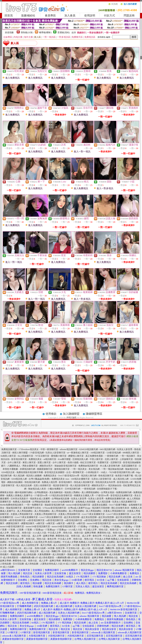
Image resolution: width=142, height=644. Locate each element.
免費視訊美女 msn (60, 479)
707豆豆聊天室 (42, 456)
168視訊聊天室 (98, 453)
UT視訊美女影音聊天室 (61, 495)
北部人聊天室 (111, 459)
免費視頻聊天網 (124, 492)
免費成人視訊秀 (49, 482)
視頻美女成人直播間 (40, 499)
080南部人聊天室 (131, 453)
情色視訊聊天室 (106, 476)
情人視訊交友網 (24, 485)
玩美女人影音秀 (125, 449)
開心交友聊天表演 (120, 508)
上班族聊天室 (126, 459)
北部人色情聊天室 (42, 485)
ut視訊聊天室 (50, 459)
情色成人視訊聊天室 (84, 482)
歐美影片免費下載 (124, 476)
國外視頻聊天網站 (24, 492)
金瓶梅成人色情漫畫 (85, 502)
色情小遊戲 (73, 462)
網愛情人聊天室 (76, 456)
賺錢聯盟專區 (94, 414)
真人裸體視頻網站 (90, 492)
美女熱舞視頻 (56, 492)
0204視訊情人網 (19, 479)
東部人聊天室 (29, 462)
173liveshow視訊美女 (28, 449)
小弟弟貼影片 (92, 472)
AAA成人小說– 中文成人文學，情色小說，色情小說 (93, 530)
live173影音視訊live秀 (69, 476)
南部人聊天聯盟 (20, 453)
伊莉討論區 (71, 417)
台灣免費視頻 (41, 492)
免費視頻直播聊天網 (115, 499)
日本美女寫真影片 (19, 499)
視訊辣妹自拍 (115, 485)
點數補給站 (28, 16)
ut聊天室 (40, 523)
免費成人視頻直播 (22, 502)
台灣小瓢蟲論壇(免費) (39, 479)
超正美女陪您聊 (72, 517)
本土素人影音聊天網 (110, 466)
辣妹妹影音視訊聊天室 (66, 466)
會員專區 (50, 16)
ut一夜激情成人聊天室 (78, 453)
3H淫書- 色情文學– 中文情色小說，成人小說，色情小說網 (101, 545)
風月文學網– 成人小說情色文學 (24, 545)
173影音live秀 (41, 495)
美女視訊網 (94, 469)
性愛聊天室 (103, 462)
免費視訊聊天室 (9, 449)
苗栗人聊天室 (44, 462)
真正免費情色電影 (94, 456)
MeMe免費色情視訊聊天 (12, 505)
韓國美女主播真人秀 (84, 495)
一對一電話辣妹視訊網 (112, 469)
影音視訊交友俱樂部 (55, 472)
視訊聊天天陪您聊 (101, 508)
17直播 (137, 527)
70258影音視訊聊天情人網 (122, 472)
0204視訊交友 (8, 472)
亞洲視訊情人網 (80, 459)
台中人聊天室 (14, 462)
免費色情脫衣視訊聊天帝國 (30, 472)
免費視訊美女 (35, 459)
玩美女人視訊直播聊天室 (124, 502)
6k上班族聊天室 (25, 456)
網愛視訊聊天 (110, 520)
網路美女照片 (46, 466)
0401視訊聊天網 (107, 449)
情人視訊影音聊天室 (80, 485)
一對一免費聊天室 (34, 505)
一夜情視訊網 (89, 489)
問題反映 (129, 16)
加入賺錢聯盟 (71, 414)
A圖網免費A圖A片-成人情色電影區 (37, 558)
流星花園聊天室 (129, 466)
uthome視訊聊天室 (69, 449)
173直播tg (82, 527)
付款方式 (109, 16)
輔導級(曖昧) (45, 32)
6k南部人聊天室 (8, 456)
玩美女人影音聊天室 (55, 453)
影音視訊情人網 (125, 482)
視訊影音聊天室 (61, 485)
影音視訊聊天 (66, 482)
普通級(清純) (64, 32)
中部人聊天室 (96, 459)
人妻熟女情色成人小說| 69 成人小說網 (58, 564)
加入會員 (70, 16)
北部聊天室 (116, 462)
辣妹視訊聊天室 (14, 508)
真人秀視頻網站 (25, 511)
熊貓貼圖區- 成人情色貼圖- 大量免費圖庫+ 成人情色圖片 (38, 554)
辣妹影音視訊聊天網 (55, 505)
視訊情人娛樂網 (34, 476)
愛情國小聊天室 (59, 456)
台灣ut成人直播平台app (79, 508)
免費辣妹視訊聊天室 (88, 466)
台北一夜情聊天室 (75, 472)
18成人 (104, 472)
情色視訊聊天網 (32, 482)
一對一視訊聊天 (128, 456)
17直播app (39, 530)
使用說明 (90, 16)
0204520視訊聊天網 (89, 449)
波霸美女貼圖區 (100, 505)
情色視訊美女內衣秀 (105, 482)
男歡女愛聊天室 (30, 466)
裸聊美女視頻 (7, 492)
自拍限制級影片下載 (107, 489)
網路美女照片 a (99, 485)
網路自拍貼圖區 (15, 482)
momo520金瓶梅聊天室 (63, 502)
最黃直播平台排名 (32, 508)
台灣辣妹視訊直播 (60, 499)
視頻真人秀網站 (72, 492)
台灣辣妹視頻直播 (41, 502)
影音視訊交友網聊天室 (122, 495)
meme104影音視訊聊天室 (78, 505)
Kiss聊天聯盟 (64, 459)
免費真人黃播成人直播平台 (19, 495)
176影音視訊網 (37, 453)
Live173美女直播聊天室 (93, 514)
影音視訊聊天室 (19, 459)
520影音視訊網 (114, 453)
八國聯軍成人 (14, 466)
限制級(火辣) (27, 32)
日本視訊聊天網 (72, 489)
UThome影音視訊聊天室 (54, 508)
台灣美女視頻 (108, 492)
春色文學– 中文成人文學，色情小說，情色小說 (115, 536)
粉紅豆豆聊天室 (88, 462)
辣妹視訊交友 (132, 469)
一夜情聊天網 (111, 456)
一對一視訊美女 (79, 469)
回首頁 (9, 16)
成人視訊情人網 (121, 479)
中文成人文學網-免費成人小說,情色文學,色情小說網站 (35, 542)
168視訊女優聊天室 (80, 479)
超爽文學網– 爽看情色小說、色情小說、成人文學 (109, 533)
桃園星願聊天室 (45, 469)
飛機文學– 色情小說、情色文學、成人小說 (29, 551)
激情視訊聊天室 (62, 469)
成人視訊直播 (104, 502)
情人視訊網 (19, 476)
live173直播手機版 (118, 505)
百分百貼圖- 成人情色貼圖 (112, 561)
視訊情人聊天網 (89, 476)
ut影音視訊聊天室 (17, 520)
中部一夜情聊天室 (49, 449)
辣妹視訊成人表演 (37, 489)
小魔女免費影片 (55, 489)
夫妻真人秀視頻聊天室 (114, 511)
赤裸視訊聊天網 (27, 469)
